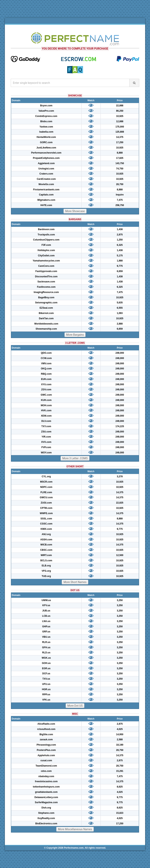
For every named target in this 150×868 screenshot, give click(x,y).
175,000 (120, 127)
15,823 (120, 813)
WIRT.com (46, 555)
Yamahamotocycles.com (46, 261)
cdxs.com (46, 771)
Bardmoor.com (46, 229)
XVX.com (46, 442)
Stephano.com (46, 813)
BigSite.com (46, 734)
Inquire (120, 195)
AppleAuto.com (46, 755)
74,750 (120, 169)
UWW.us (46, 600)
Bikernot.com (46, 313)
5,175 (120, 256)
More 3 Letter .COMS (75, 458)
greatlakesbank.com (46, 792)
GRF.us (46, 632)
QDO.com (46, 353)
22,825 (120, 503)
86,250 (120, 111)
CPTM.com (46, 508)
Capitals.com (46, 195)
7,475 (120, 200)
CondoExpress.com (46, 116)
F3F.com (46, 245)
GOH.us (46, 663)
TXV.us (46, 679)
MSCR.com (46, 482)
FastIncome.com (46, 287)
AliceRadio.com (46, 724)
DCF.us (46, 674)
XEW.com (46, 416)
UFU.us (46, 684)
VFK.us (46, 700)
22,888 (120, 106)
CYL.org (46, 476)
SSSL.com (46, 519)
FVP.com (46, 447)
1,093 (120, 313)
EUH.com (46, 379)
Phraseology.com (46, 745)
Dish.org (46, 808)
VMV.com (46, 363)
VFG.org (46, 571)
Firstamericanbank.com (46, 190)
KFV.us (46, 605)
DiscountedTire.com (46, 277)
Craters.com (46, 174)
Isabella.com (46, 132)
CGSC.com (46, 524)
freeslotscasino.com (46, 781)
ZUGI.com (46, 503)
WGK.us (46, 658)
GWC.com (46, 395)
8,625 (120, 787)
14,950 (120, 734)
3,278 (120, 476)
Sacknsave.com (46, 282)
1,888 (120, 261)
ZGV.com (46, 390)
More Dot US (75, 706)
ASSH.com (46, 540)
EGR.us (46, 668)
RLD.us (46, 653)
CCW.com (46, 358)
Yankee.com (46, 127)
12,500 (120, 555)
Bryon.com (46, 106)
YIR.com (46, 437)
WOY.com (46, 453)
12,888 (120, 121)
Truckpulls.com (46, 235)
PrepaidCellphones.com (46, 158)
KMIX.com (46, 529)
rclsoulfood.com (46, 729)
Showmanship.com (46, 329)
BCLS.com (46, 561)
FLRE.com (46, 492)
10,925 (120, 116)
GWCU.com (46, 497)
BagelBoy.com (46, 297)
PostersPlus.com (46, 750)
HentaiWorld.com (46, 137)
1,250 (120, 240)
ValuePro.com (46, 111)
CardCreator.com (46, 179)
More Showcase (75, 211)
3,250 (120, 600)
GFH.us (46, 647)
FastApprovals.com (46, 271)
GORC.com (46, 142)
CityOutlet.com (46, 256)
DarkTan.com (46, 318)
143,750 (120, 163)
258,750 (120, 205)
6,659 (120, 271)
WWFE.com (46, 513)
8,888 (120, 153)
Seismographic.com (46, 303)
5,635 (120, 303)
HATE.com (46, 205)
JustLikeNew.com (46, 148)
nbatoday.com (46, 776)
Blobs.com (46, 121)
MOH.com (46, 405)
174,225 (120, 426)
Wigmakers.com (46, 200)
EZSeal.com (46, 308)
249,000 (120, 353)
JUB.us (46, 611)
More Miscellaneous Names (75, 829)
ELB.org (46, 566)
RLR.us (46, 642)
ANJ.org (46, 534)
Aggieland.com (46, 163)
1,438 (120, 229)
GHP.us (46, 627)
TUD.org (46, 576)
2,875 (120, 235)
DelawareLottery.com (46, 797)
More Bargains (75, 335)
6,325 (120, 245)
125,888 (120, 132)
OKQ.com (46, 369)
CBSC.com (46, 550)
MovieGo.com (46, 184)
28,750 (120, 184)
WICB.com (46, 545)
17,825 (120, 158)
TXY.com (46, 426)
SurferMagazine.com (46, 802)
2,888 (120, 324)
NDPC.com (46, 487)
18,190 (120, 745)
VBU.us (46, 637)
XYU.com (46, 384)
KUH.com (46, 400)
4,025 (120, 729)
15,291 (120, 771)
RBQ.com (46, 374)
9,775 (120, 266)
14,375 (120, 137)
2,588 (120, 740)
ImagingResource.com (46, 292)
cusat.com (46, 760)
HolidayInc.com (46, 250)
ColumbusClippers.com (46, 240)
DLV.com (46, 421)
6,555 (120, 308)
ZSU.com (46, 432)
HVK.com (46, 410)
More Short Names (75, 582)
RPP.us (46, 694)
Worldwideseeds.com (46, 324)
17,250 (120, 142)
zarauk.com (46, 740)
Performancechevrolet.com (46, 153)
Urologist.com (46, 169)
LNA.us (46, 621)
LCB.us (46, 616)
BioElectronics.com (46, 824)
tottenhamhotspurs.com (46, 787)
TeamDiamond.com (46, 766)
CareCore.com (46, 266)
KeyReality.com (46, 818)
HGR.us (46, 689)
